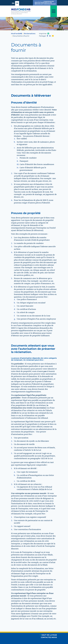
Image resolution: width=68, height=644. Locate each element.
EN (13, 3)
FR (17, 3)
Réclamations (30, 34)
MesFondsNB (17, 34)
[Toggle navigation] (54, 11)
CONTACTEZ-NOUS (49, 637)
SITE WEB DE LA (45, 3)
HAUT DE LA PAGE (49, 635)
